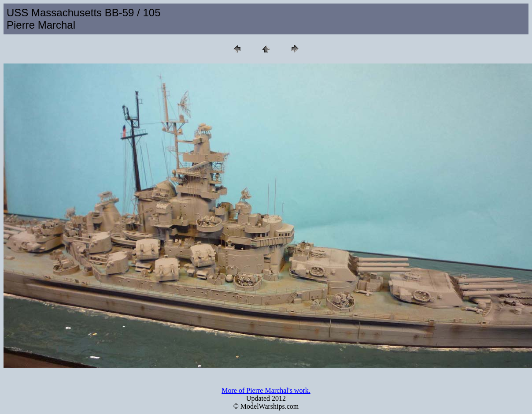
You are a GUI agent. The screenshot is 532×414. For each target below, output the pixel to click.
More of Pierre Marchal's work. (266, 390)
